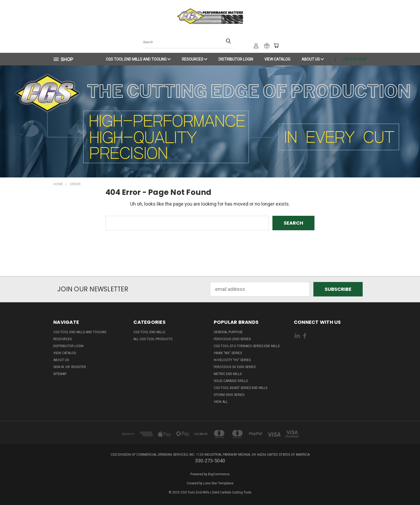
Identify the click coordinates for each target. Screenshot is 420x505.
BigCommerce (219, 474)
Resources (195, 59)
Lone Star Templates (218, 483)
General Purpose (228, 332)
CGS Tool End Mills (149, 332)
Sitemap (60, 374)
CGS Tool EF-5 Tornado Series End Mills (247, 346)
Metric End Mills (228, 374)
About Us (313, 59)
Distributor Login (236, 59)
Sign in (59, 367)
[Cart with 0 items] (276, 46)
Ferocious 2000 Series (232, 339)
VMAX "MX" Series (228, 353)
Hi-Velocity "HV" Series (232, 360)
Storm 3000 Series (229, 395)
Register (79, 367)
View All (221, 402)
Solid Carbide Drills (231, 381)
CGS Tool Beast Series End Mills (241, 388)
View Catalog (277, 59)
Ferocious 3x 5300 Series (235, 367)
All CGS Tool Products (153, 339)
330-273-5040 (355, 59)
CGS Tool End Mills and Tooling (138, 59)
